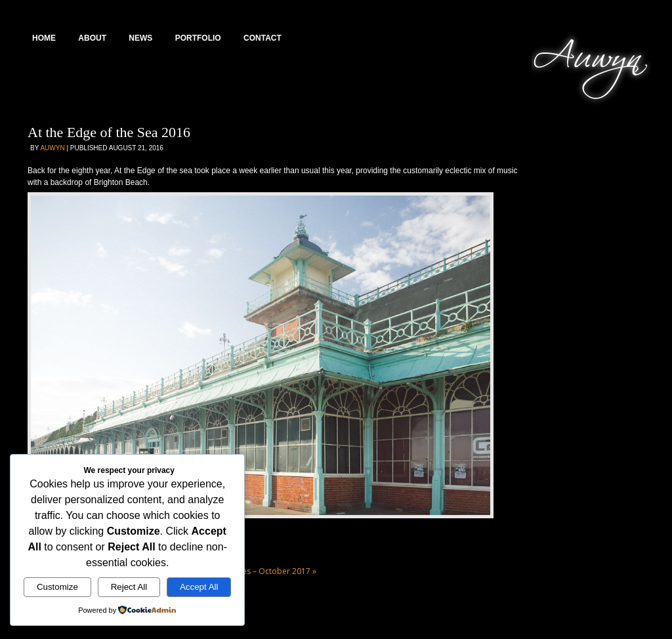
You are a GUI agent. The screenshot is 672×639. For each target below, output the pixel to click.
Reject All (129, 587)
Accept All (199, 587)
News (140, 38)
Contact (262, 38)
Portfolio (198, 38)
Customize (57, 587)
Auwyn (52, 148)
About (92, 38)
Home (44, 38)
